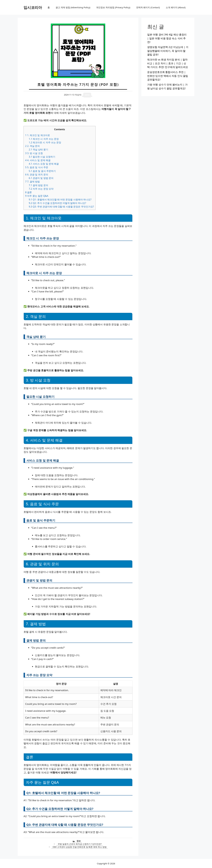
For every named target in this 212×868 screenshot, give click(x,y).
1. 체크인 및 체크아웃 (38, 135)
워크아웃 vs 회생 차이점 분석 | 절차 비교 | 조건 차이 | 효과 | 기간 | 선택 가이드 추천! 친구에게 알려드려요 (168, 63)
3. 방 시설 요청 (34, 153)
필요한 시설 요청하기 (42, 157)
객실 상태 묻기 (38, 149)
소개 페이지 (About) (176, 7)
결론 (28, 192)
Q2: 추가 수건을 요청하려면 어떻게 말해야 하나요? (57, 203)
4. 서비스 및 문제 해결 (38, 160)
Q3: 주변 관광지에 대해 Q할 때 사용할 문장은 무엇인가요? (61, 207)
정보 (79, 841)
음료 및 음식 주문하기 (42, 171)
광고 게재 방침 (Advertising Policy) (73, 7)
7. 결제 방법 (32, 182)
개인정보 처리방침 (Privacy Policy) (113, 7)
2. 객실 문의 (32, 146)
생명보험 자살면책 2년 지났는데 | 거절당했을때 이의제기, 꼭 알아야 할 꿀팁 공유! (168, 51)
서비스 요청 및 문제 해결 (44, 164)
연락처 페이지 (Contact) (148, 7)
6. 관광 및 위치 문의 (37, 175)
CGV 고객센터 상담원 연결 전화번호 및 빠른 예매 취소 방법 (80, 847)
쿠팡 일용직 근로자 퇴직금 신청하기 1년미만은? (80, 844)
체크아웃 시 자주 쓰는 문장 (45, 142)
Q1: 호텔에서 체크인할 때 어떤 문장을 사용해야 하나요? (60, 200)
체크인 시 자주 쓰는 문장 (44, 139)
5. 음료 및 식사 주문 (37, 167)
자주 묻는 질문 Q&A (37, 196)
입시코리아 (33, 7)
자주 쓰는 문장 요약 (41, 189)
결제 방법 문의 (38, 185)
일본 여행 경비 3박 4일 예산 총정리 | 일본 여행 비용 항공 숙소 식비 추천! (167, 38)
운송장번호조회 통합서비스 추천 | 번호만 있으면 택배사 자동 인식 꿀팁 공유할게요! (168, 76)
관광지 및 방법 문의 (41, 178)
